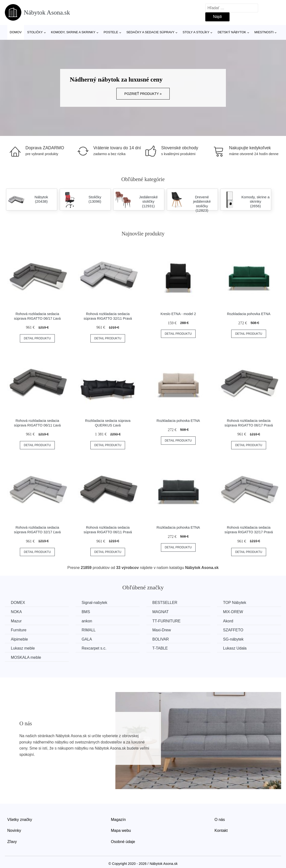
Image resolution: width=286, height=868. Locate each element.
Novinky (14, 830)
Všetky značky (20, 819)
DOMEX (18, 603)
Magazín (118, 819)
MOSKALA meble (26, 657)
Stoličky (35, 32)
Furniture (19, 630)
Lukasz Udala (235, 648)
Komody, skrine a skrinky (73, 32)
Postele (111, 32)
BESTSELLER (165, 603)
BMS (86, 612)
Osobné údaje (123, 842)
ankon (87, 621)
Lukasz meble (23, 648)
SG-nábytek (234, 639)
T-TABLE (160, 648)
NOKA (16, 612)
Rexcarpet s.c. (94, 648)
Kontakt (221, 830)
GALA (87, 639)
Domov (16, 32)
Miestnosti (264, 32)
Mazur (16, 621)
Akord (229, 621)
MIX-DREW (234, 612)
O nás (220, 819)
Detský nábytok (232, 32)
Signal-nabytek (95, 603)
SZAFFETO (234, 630)
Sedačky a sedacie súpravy (150, 32)
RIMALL (89, 630)
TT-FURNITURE (167, 621)
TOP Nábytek (235, 603)
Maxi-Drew (162, 630)
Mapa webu (121, 830)
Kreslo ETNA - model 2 (178, 314)
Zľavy (12, 842)
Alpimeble (19, 639)
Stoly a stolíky (196, 32)
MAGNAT (161, 612)
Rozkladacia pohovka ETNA (249, 314)
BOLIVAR (161, 639)
